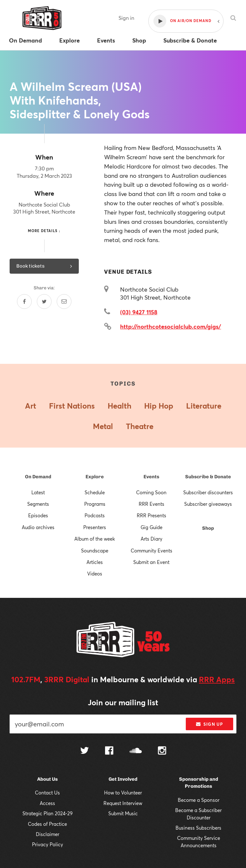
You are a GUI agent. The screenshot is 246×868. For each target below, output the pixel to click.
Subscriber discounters (208, 492)
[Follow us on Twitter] (85, 751)
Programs (95, 504)
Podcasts (95, 515)
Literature (204, 406)
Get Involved (123, 779)
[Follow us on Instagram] (162, 751)
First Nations (72, 406)
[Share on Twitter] (44, 301)
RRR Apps (217, 679)
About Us (47, 779)
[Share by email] (64, 301)
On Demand (38, 477)
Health (119, 406)
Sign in (126, 18)
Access (47, 803)
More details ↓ (44, 231)
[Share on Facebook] (24, 301)
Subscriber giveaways (208, 504)
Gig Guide (152, 527)
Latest (38, 492)
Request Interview (123, 803)
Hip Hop (159, 406)
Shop (208, 528)
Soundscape (95, 551)
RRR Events (152, 504)
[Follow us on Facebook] (109, 751)
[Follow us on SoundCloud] (136, 751)
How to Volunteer (123, 793)
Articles (95, 562)
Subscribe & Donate (208, 477)
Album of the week (95, 539)
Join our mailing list (123, 702)
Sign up (209, 724)
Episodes (38, 515)
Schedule (95, 492)
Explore (95, 477)
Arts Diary (152, 539)
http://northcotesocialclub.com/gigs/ (171, 326)
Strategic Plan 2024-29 (48, 813)
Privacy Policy (48, 844)
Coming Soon (151, 492)
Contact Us (47, 793)
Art (31, 406)
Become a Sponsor (199, 800)
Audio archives (38, 527)
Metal (103, 426)
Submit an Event (151, 562)
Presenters (95, 527)
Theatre (140, 426)
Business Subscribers (198, 828)
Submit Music (123, 813)
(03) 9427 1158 (139, 312)
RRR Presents (152, 515)
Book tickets (44, 266)
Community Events (152, 551)
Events (151, 477)
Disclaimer (48, 834)
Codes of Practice (47, 824)
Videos (95, 574)
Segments (38, 504)
